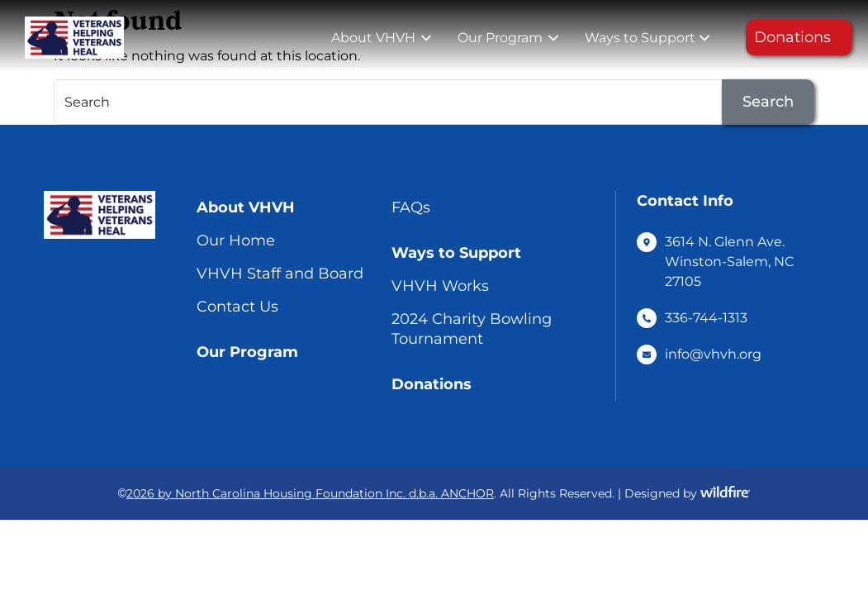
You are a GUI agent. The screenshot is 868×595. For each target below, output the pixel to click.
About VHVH (373, 38)
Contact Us (237, 307)
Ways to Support (640, 38)
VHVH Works (440, 286)
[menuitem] (379, 38)
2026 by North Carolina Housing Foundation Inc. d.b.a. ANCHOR (310, 493)
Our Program (500, 38)
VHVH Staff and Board (280, 274)
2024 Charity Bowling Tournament (472, 329)
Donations (792, 37)
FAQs (411, 207)
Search (768, 102)
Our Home (236, 240)
